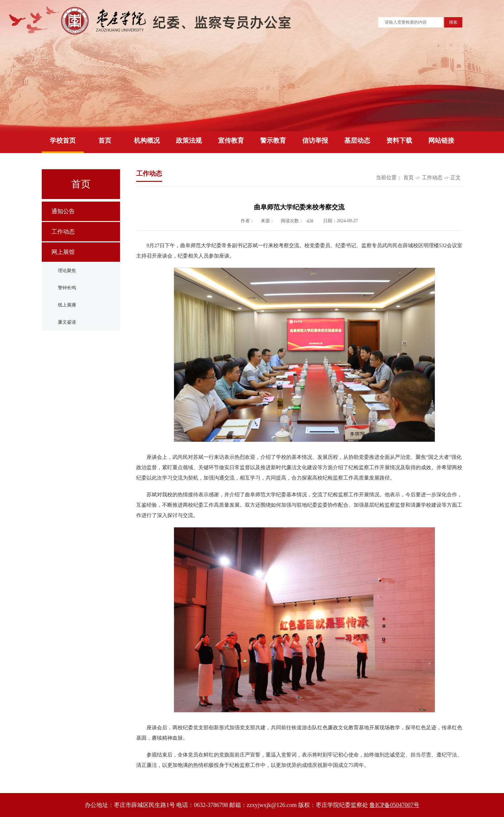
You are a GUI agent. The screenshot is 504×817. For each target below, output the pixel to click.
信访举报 (315, 140)
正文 (455, 177)
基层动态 (357, 140)
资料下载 (399, 140)
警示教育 (273, 140)
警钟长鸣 (67, 288)
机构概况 (147, 140)
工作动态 (63, 232)
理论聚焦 (67, 271)
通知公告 (63, 211)
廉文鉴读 (67, 322)
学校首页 (63, 140)
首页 (105, 140)
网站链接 (441, 140)
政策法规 (189, 140)
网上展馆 (63, 252)
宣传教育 (231, 140)
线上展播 (67, 305)
